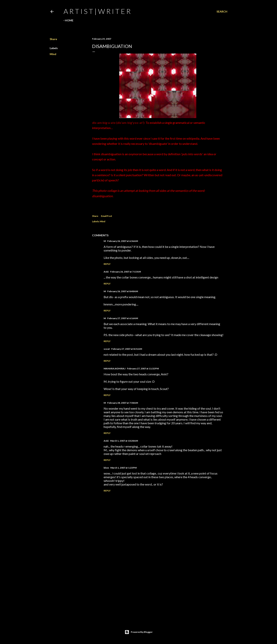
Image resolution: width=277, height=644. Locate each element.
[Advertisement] (158, 584)
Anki (106, 272)
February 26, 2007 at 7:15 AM (125, 272)
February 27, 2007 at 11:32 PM (143, 369)
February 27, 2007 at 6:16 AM (123, 318)
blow (106, 468)
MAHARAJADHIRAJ (115, 369)
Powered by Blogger (139, 632)
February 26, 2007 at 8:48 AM (123, 291)
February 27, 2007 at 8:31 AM (127, 349)
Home (69, 20)
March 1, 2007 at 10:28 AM (124, 441)
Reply (107, 264)
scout (107, 349)
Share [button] (53, 39)
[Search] (222, 12)
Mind (53, 54)
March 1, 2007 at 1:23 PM (123, 468)
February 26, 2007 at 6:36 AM (123, 241)
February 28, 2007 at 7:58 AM (123, 403)
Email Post (107, 216)
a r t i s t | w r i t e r (97, 11)
